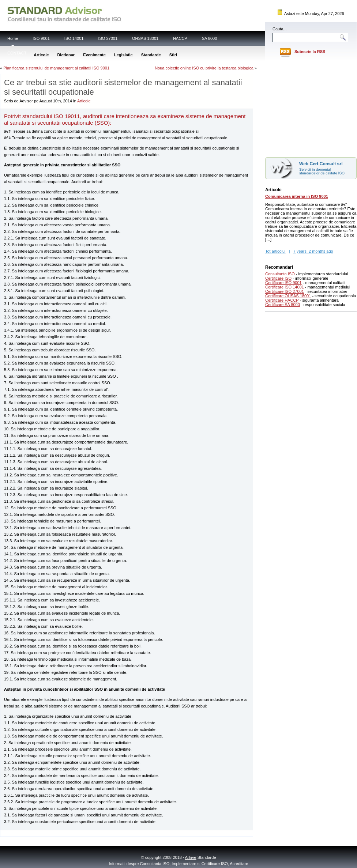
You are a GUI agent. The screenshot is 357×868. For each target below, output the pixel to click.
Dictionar (66, 55)
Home (13, 38)
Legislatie (123, 55)
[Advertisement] (86, 833)
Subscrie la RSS (310, 52)
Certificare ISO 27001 (285, 291)
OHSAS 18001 (145, 38)
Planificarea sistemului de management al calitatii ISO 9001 (56, 68)
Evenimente (94, 55)
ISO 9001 (41, 38)
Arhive (191, 857)
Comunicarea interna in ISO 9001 (297, 196)
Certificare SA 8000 (283, 305)
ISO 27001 (108, 38)
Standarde (151, 55)
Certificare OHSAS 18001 (288, 296)
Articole (41, 55)
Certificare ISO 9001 (283, 283)
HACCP (180, 38)
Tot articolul (275, 251)
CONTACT (17, 53)
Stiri (173, 55)
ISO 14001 (74, 38)
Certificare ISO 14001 (285, 287)
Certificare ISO (278, 278)
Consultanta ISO (280, 274)
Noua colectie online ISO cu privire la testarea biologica (204, 68)
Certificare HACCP (282, 300)
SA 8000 (210, 38)
